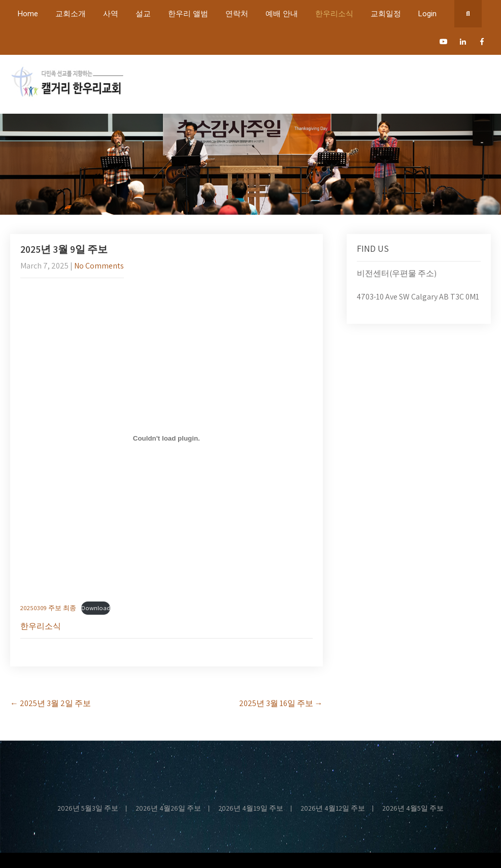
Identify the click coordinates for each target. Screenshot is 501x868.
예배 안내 (282, 14)
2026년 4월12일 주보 (333, 809)
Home (28, 14)
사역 (111, 14)
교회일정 (386, 14)
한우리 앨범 (188, 14)
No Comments (99, 266)
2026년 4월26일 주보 (168, 809)
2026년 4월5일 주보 (413, 809)
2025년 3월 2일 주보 (51, 703)
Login (427, 14)
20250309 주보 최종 (48, 608)
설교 (143, 14)
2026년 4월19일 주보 (251, 809)
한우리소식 (334, 14)
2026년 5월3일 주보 (88, 809)
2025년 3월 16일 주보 (281, 703)
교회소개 (71, 14)
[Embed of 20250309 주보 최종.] (166, 438)
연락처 (237, 14)
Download (96, 608)
